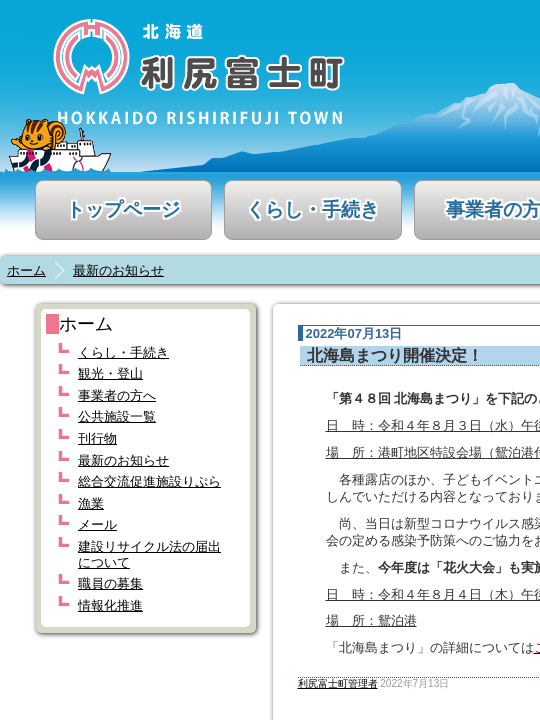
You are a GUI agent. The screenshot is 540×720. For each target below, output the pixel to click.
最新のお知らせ (118, 270)
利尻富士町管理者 (338, 683)
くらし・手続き (312, 209)
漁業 (91, 503)
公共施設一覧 (117, 416)
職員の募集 (110, 583)
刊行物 (97, 438)
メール (97, 524)
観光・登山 (110, 373)
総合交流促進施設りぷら (149, 481)
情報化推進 (110, 605)
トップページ (123, 209)
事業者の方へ (117, 395)
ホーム (26, 270)
